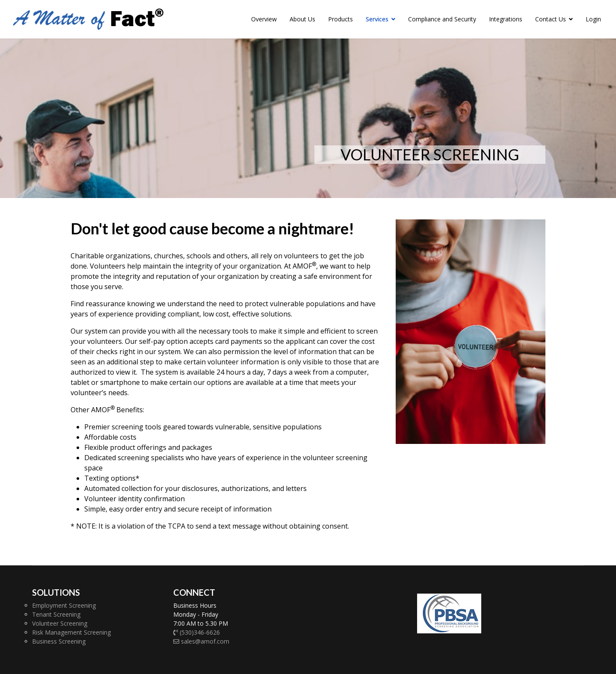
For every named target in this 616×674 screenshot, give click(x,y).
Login (593, 19)
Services (377, 19)
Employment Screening (64, 605)
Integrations (506, 19)
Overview (264, 19)
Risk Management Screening (71, 632)
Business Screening (59, 641)
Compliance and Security (442, 19)
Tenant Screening (56, 614)
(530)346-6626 (197, 632)
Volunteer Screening (60, 623)
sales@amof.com (201, 641)
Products (341, 19)
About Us (302, 19)
